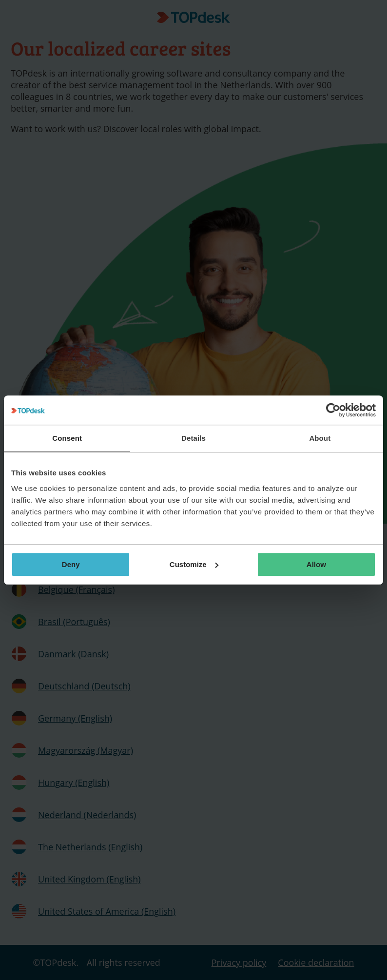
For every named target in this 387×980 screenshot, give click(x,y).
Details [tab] (193, 438)
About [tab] (320, 438)
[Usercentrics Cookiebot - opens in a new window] (333, 410)
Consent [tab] (67, 438)
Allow (316, 564)
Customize (194, 564)
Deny (71, 564)
